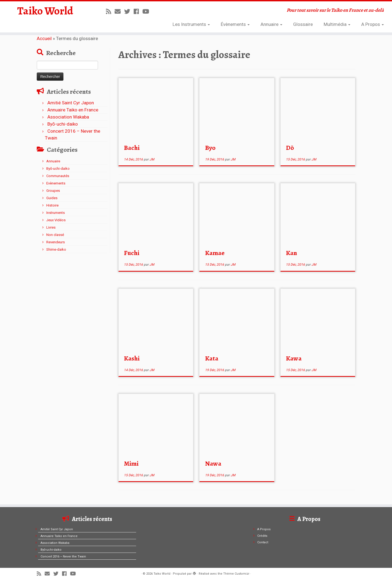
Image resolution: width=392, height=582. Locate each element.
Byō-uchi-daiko (63, 124)
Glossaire (303, 24)
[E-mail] (119, 11)
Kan (291, 253)
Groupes (53, 191)
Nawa (213, 463)
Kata (212, 358)
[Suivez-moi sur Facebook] (138, 11)
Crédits (262, 536)
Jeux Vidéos (56, 220)
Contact (263, 542)
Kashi (132, 358)
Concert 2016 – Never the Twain (63, 557)
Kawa (294, 358)
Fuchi (132, 253)
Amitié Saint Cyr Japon (71, 103)
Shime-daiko (56, 249)
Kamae (215, 253)
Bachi (132, 148)
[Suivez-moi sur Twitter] (129, 11)
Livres (51, 227)
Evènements (56, 183)
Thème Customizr (236, 574)
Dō (290, 148)
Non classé (55, 235)
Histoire (52, 205)
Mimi (131, 463)
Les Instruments (191, 24)
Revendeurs (56, 242)
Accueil (44, 38)
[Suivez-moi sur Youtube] (148, 11)
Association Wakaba (68, 117)
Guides (52, 198)
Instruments (56, 213)
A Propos (373, 24)
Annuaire (271, 24)
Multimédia (337, 24)
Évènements (235, 24)
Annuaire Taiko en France (73, 110)
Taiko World (45, 11)
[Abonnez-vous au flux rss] (110, 11)
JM (152, 159)
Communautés (58, 176)
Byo (210, 148)
